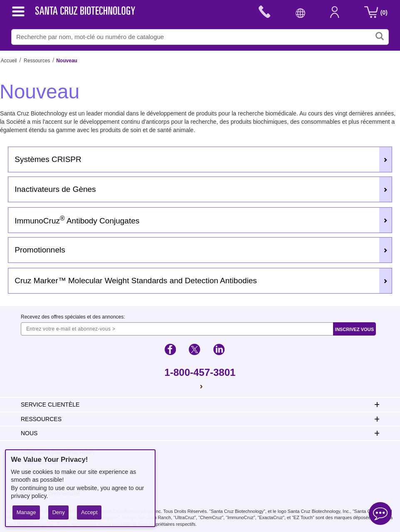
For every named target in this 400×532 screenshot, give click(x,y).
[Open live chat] (380, 515)
